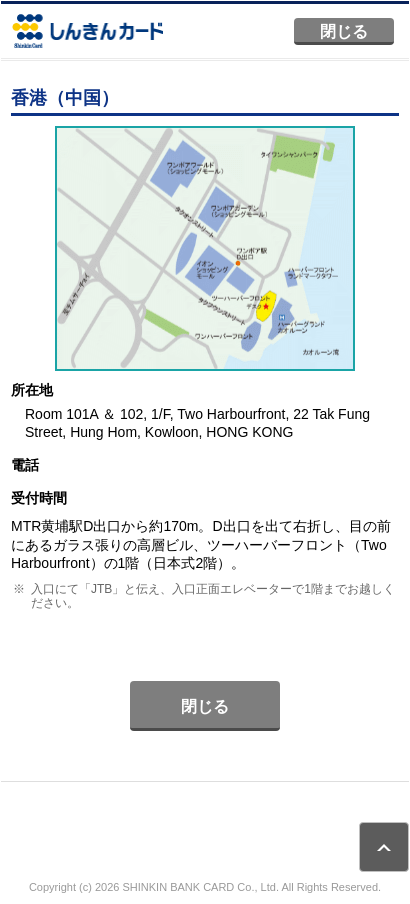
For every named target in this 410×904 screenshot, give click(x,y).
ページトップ (384, 847)
